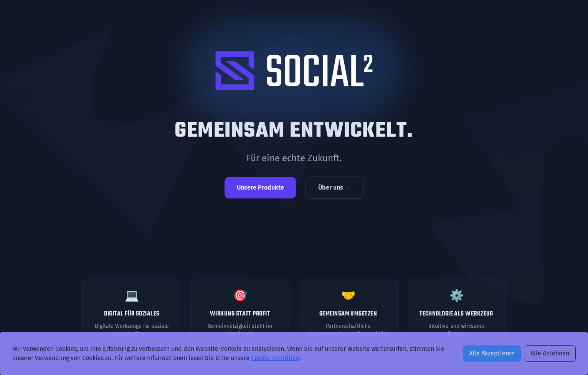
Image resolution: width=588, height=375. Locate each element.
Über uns (334, 187)
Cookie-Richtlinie (275, 358)
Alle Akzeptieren (492, 353)
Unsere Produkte (260, 187)
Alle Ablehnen (550, 353)
